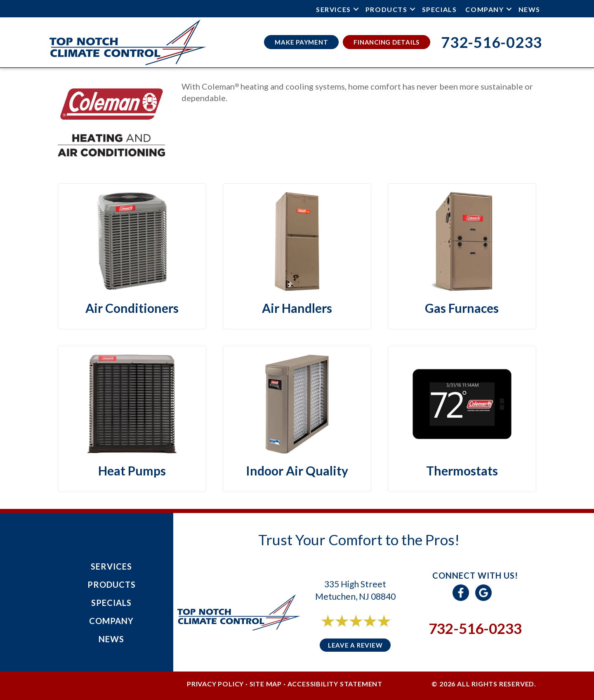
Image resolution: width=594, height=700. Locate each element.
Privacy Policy (215, 684)
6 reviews (363, 630)
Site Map (266, 684)
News (529, 9)
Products (387, 9)
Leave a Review (355, 645)
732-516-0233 (475, 628)
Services (334, 9)
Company (484, 9)
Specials (440, 9)
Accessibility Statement (335, 684)
